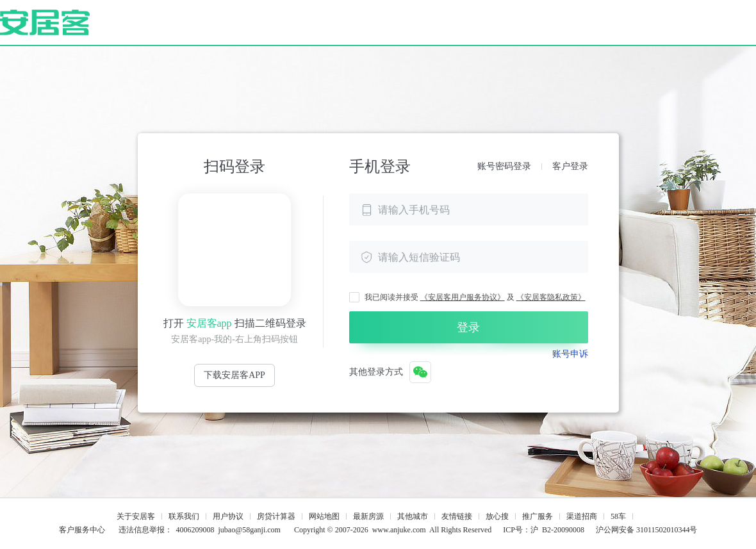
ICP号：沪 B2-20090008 (544, 530)
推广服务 (538, 516)
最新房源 (368, 516)
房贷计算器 (276, 516)
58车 (618, 516)
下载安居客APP (234, 375)
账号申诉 (570, 354)
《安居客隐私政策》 (551, 297)
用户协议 (228, 516)
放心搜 (497, 516)
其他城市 (413, 516)
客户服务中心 (82, 530)
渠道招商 (582, 516)
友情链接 (457, 516)
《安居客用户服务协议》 (463, 297)
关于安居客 (136, 516)
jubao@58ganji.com (250, 530)
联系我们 (184, 516)
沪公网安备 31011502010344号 (647, 530)
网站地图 (324, 516)
